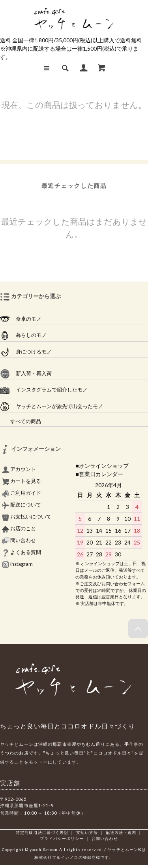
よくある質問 (21, 552)
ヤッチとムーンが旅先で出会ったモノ (52, 407)
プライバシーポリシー (62, 838)
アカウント (19, 469)
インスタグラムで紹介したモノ (44, 390)
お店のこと (19, 529)
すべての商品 (21, 421)
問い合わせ (19, 540)
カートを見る (21, 481)
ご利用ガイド (21, 493)
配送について (21, 505)
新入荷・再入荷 (26, 374)
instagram (17, 564)
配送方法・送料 (121, 832)
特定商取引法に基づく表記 (42, 832)
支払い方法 (87, 832)
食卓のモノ (21, 319)
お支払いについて (26, 517)
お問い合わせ (105, 838)
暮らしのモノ (23, 335)
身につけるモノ (26, 352)
